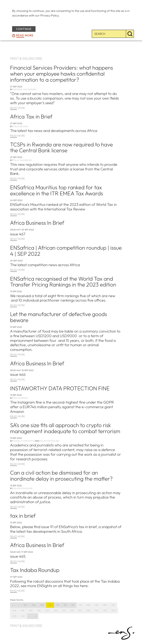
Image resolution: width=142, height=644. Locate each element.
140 (14, 610)
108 (34, 605)
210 (23, 616)
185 (88, 610)
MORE (18, 108)
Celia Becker (21, 126)
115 (80, 605)
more (25, 36)
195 (105, 610)
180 (80, 610)
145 (23, 610)
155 (39, 610)
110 (50, 605)
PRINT (15, 59)
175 (72, 610)
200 (114, 610)
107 (25, 605)
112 (65, 605)
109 (42, 605)
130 (105, 605)
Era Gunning (21, 398)
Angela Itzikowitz (24, 441)
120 (88, 605)
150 (31, 610)
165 (56, 610)
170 (64, 610)
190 (97, 610)
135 (113, 605)
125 (97, 605)
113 (73, 605)
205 (14, 616)
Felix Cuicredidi (23, 160)
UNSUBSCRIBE (32, 59)
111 (58, 605)
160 (47, 610)
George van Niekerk (25, 89)
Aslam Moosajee (49, 441)
